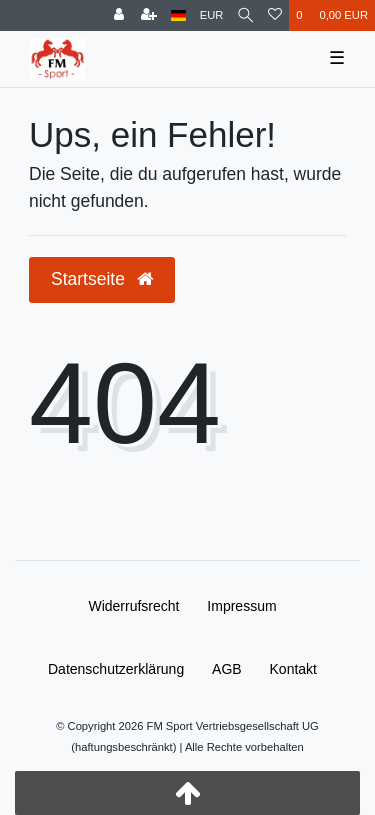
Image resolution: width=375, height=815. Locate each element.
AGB (227, 669)
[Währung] (212, 15)
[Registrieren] (149, 15)
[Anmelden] (119, 15)
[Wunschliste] (275, 15)
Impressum (241, 606)
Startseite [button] (102, 279)
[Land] (178, 15)
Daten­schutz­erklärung (116, 669)
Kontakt (293, 669)
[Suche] (245, 15)
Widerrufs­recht (133, 606)
